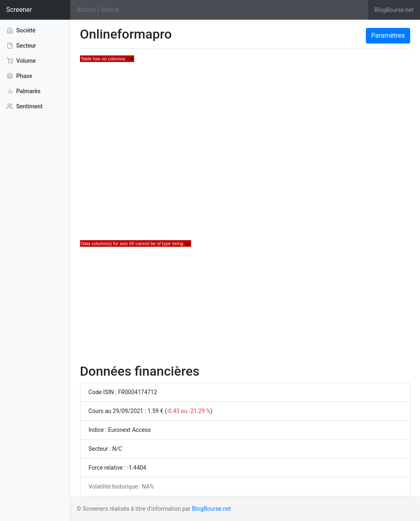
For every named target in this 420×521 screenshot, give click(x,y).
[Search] (219, 10)
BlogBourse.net (394, 10)
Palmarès (24, 91)
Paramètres (388, 36)
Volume (21, 61)
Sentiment (25, 106)
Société (21, 30)
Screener (19, 10)
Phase (19, 76)
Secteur (21, 46)
